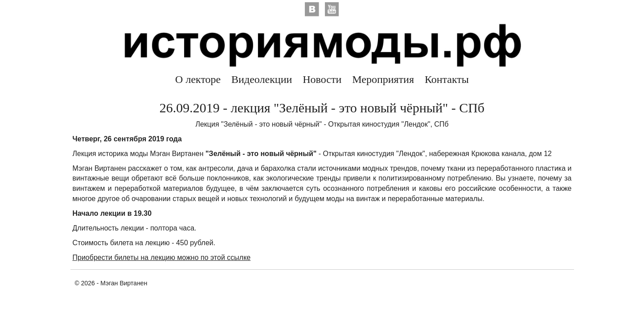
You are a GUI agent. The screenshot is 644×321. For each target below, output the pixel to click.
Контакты (447, 79)
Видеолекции (262, 79)
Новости (322, 79)
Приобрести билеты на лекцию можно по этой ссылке (162, 257)
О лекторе (198, 79)
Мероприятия (383, 79)
